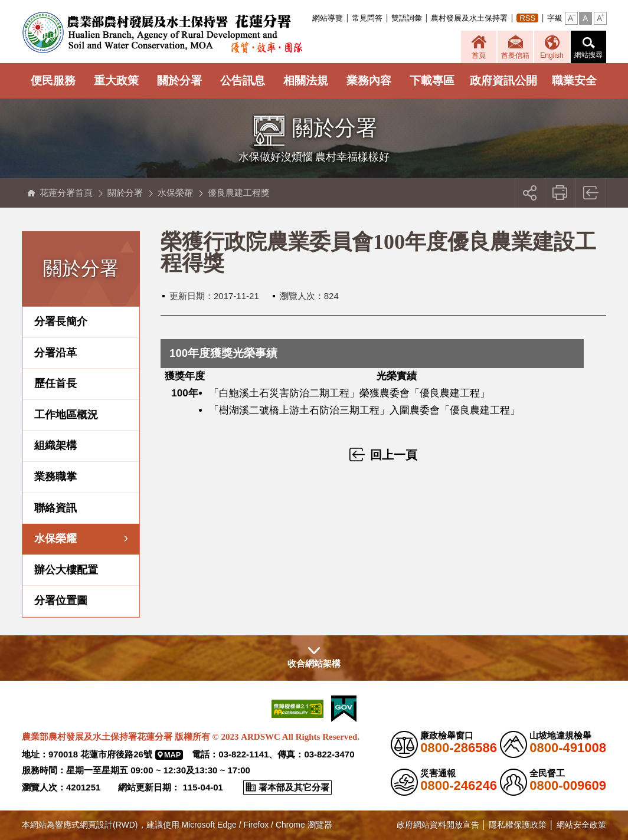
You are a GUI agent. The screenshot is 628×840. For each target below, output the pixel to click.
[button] (571, 18)
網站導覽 (328, 18)
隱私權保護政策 (518, 825)
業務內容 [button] (369, 81)
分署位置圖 (61, 601)
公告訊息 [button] (243, 81)
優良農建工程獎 (239, 193)
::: (310, 18)
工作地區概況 (66, 415)
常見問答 (367, 18)
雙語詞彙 (407, 18)
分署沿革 (55, 353)
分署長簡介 (61, 321)
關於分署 (125, 193)
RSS (527, 18)
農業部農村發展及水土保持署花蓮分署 (162, 32)
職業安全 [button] (574, 81)
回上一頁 (591, 193)
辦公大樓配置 (66, 570)
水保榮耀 (175, 193)
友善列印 (560, 193)
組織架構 (55, 445)
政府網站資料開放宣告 (438, 825)
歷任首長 (55, 383)
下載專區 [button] (432, 81)
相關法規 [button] (306, 81)
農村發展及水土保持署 (469, 18)
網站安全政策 (581, 825)
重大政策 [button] (116, 81)
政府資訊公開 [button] (503, 81)
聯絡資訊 (55, 508)
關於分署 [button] (179, 81)
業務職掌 (55, 477)
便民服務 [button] (53, 81)
